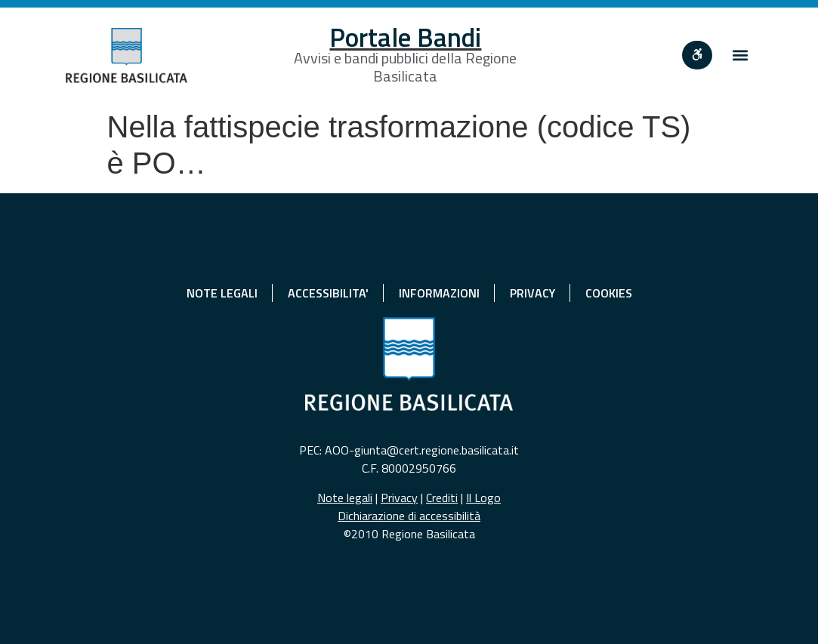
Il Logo (483, 498)
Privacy (399, 498)
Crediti (442, 498)
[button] (740, 55)
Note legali (345, 498)
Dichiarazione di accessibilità (409, 516)
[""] (697, 55)
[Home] (127, 55)
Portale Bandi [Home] (405, 37)
